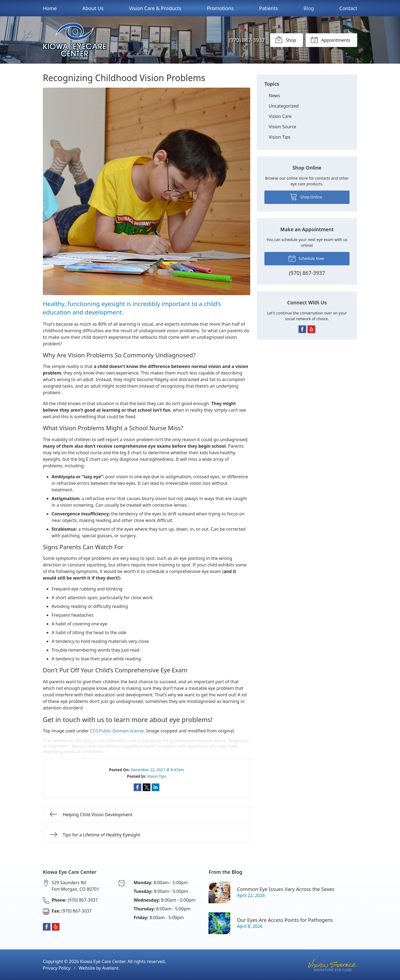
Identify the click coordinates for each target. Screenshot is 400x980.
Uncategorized (284, 106)
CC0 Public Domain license (117, 731)
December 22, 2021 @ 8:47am (157, 770)
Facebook (302, 329)
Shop (286, 40)
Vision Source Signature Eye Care (333, 965)
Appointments (330, 40)
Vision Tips (157, 776)
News (274, 96)
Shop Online (306, 197)
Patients (269, 8)
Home (50, 8)
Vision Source (283, 127)
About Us (93, 8)
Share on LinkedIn (156, 787)
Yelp (311, 329)
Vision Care (280, 116)
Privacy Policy (57, 968)
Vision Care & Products (155, 8)
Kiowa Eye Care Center (103, 961)
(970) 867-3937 (247, 40)
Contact (348, 8)
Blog (309, 8)
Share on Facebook (138, 787)
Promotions (220, 8)
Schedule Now (306, 258)
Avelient (110, 968)
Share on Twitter (147, 787)
